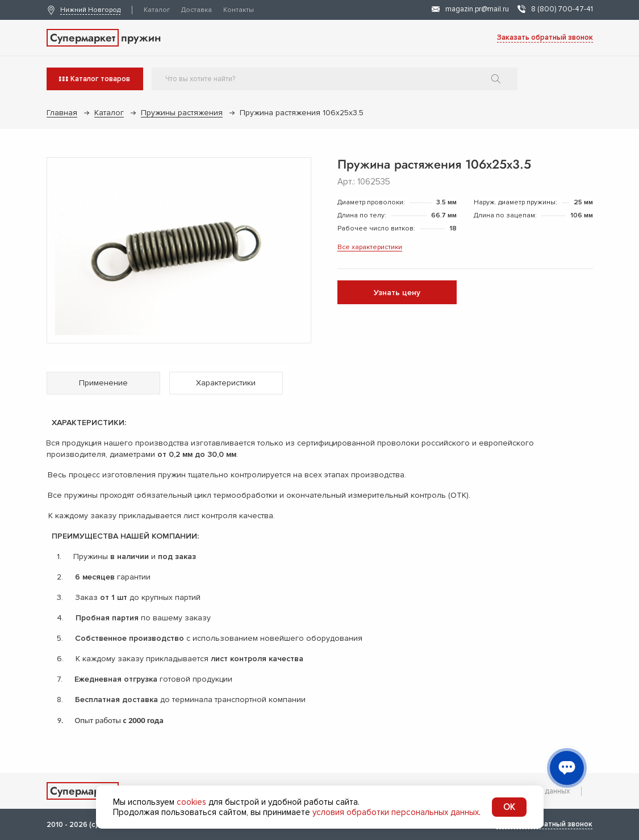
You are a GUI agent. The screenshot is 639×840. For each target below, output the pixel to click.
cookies (191, 802)
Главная (62, 113)
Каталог (157, 10)
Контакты (239, 10)
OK (509, 807)
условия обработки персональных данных (396, 812)
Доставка (197, 10)
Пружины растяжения (182, 113)
